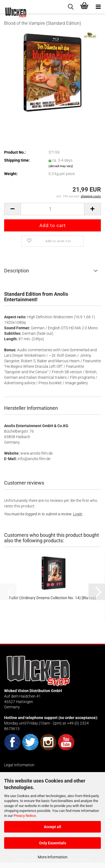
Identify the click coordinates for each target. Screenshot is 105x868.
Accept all (52, 827)
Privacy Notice (25, 816)
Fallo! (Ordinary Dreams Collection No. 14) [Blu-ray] (52, 598)
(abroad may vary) (61, 166)
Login (78, 514)
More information (53, 857)
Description (17, 271)
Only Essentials (53, 843)
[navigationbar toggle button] (98, 7)
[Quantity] (52, 209)
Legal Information (19, 765)
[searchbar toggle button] (71, 7)
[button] (12, 209)
